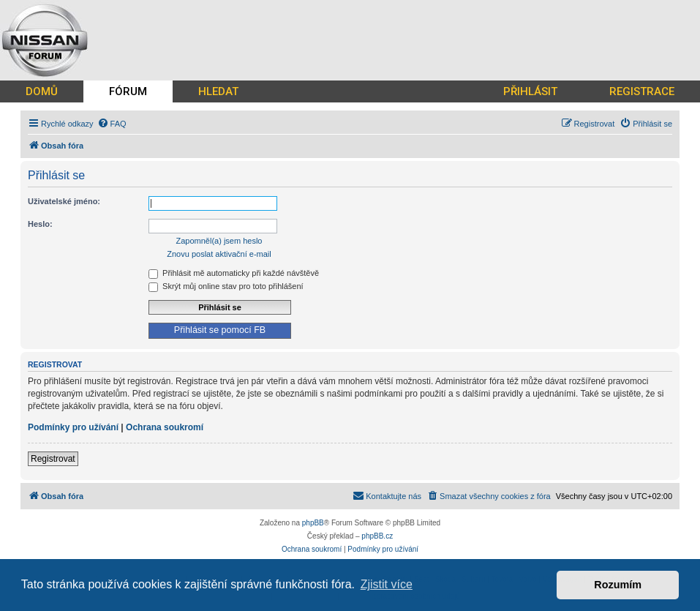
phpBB (313, 523)
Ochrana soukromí (165, 427)
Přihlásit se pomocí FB (220, 330)
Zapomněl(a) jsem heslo (219, 241)
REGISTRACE (642, 91)
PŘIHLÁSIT (530, 91)
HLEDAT (218, 91)
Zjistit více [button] (387, 584)
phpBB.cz (377, 536)
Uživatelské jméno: (64, 201)
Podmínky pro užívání (73, 427)
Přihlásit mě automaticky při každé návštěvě (234, 273)
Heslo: (40, 224)
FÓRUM (128, 91)
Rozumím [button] (618, 585)
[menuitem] (112, 124)
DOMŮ (42, 91)
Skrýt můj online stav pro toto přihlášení (226, 286)
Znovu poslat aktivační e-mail (219, 254)
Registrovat (53, 459)
